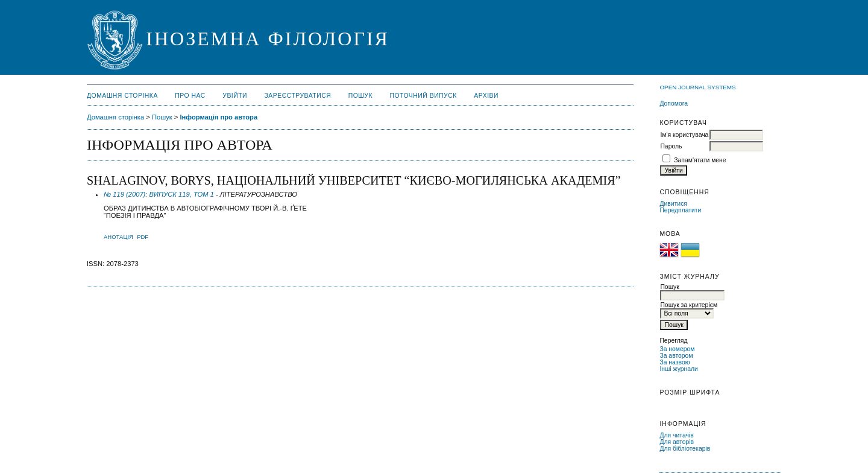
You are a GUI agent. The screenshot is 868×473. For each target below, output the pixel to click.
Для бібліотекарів (685, 449)
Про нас (190, 96)
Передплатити (680, 210)
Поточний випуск (423, 96)
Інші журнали (678, 369)
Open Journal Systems (697, 87)
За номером (677, 349)
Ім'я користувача (684, 135)
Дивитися (673, 204)
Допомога (674, 103)
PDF (143, 237)
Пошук (360, 96)
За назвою (675, 362)
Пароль (671, 146)
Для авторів (677, 442)
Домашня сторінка (122, 96)
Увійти (235, 96)
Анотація (118, 237)
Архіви (486, 96)
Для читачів (676, 435)
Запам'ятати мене (700, 160)
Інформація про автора (219, 117)
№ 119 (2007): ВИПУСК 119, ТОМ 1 (159, 194)
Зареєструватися (298, 96)
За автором (676, 356)
